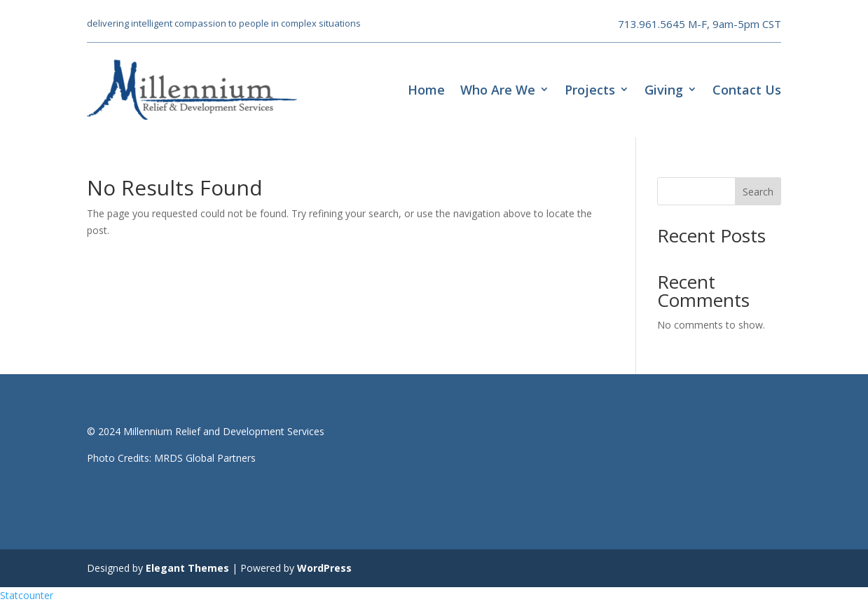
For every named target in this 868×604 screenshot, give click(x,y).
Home (426, 90)
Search (758, 192)
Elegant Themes (187, 568)
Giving (664, 90)
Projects (590, 90)
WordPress (324, 568)
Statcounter (27, 595)
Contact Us (747, 90)
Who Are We (498, 90)
